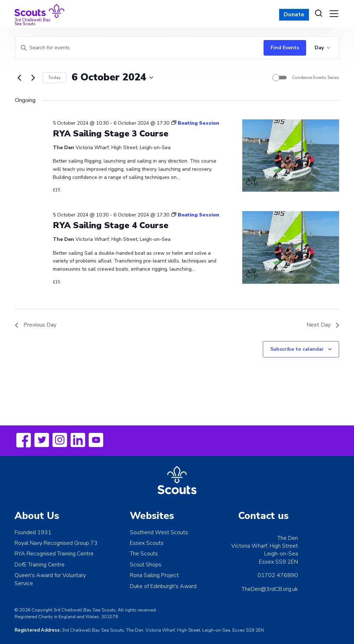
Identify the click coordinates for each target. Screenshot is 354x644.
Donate (294, 15)
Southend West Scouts (159, 532)
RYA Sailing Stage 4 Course (111, 225)
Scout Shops (146, 565)
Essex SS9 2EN (278, 562)
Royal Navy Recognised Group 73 (56, 543)
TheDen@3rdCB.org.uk (270, 589)
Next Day (323, 325)
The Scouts (144, 554)
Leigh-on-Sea (281, 554)
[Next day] (33, 78)
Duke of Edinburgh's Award (163, 586)
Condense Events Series (316, 78)
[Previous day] (19, 78)
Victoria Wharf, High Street (265, 546)
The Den (288, 538)
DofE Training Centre (40, 565)
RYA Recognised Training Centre (54, 554)
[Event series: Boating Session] (195, 123)
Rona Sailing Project (154, 575)
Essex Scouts (147, 543)
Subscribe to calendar (297, 349)
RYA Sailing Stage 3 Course (111, 134)
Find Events (285, 48)
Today (54, 78)
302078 (110, 617)
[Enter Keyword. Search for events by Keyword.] (138, 48)
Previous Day (36, 325)
